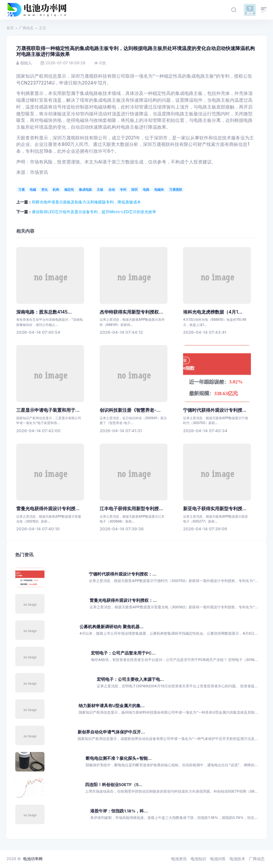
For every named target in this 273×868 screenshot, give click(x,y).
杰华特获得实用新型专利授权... (131, 312)
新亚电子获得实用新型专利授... (215, 509)
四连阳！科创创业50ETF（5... (114, 785)
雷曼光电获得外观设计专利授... (48, 509)
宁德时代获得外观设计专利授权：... (123, 574)
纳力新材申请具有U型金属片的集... (112, 706)
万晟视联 (176, 189)
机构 (56, 189)
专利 (123, 189)
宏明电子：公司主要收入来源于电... (130, 679)
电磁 (33, 189)
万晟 (21, 189)
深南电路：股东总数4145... (44, 312)
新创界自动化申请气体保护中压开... (111, 732)
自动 (112, 189)
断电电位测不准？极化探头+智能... (119, 758)
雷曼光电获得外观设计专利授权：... (123, 600)
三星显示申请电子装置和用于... (48, 410)
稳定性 (69, 189)
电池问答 (218, 859)
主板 (100, 189)
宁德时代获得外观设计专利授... (215, 410)
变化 (44, 189)
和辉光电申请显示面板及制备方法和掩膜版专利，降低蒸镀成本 (86, 202)
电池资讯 (179, 859)
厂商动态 (26, 28)
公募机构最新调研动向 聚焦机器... (112, 627)
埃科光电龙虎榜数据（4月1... (213, 312)
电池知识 (198, 859)
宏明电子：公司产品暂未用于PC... (123, 653)
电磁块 (159, 189)
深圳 (134, 189)
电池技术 (237, 859)
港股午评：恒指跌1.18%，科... (119, 811)
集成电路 (85, 189)
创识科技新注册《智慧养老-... (130, 410)
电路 (146, 189)
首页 (10, 28)
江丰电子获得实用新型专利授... (131, 509)
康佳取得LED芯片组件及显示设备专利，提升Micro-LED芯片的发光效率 (94, 212)
